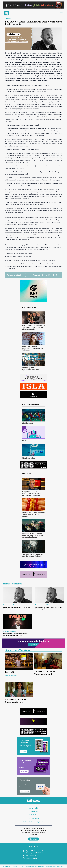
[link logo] (6, 13)
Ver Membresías (25, 791)
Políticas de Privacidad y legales (33, 822)
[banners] (33, 5)
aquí (32, 253)
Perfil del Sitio (33, 815)
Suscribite (23, 752)
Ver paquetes (24, 771)
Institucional (34, 811)
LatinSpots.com (17, 866)
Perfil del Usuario (33, 818)
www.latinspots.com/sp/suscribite (23, 266)
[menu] (61, 13)
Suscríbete (33, 839)
